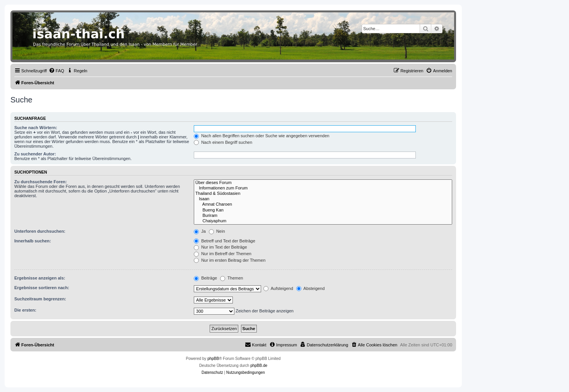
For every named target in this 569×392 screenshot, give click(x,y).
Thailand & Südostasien (323, 194)
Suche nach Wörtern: (36, 128)
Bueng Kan (323, 210)
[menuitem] (56, 71)
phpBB (213, 359)
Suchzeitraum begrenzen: (40, 299)
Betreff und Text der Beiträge (225, 241)
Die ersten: (25, 310)
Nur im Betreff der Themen (223, 254)
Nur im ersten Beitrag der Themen (230, 260)
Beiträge (205, 278)
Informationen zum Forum (323, 188)
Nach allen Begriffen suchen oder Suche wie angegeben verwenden (261, 136)
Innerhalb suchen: (33, 241)
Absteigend (311, 288)
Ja (200, 231)
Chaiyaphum (323, 221)
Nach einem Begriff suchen (223, 142)
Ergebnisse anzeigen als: (40, 278)
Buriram (323, 216)
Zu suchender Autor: (35, 154)
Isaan (323, 199)
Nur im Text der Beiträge (220, 247)
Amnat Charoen (323, 205)
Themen (232, 278)
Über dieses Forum (323, 183)
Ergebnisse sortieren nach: (42, 288)
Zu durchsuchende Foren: (41, 182)
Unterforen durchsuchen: (40, 231)
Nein (217, 231)
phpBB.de (259, 366)
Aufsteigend (278, 288)
